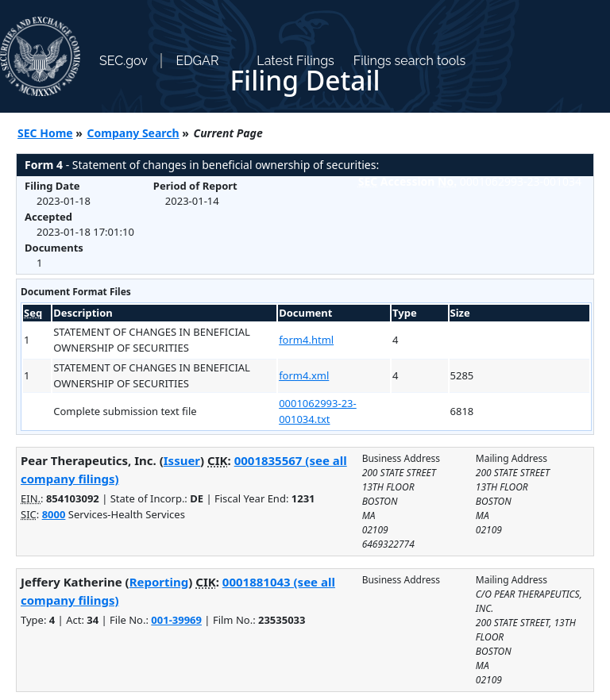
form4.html (306, 340)
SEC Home (45, 133)
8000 (54, 514)
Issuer (182, 460)
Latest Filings (295, 61)
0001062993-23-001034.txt (318, 411)
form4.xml (304, 375)
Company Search (133, 133)
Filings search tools (410, 61)
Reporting (159, 582)
